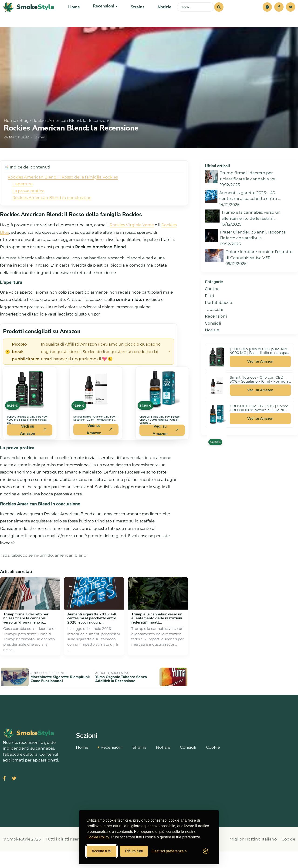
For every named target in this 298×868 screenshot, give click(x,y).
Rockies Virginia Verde (132, 244)
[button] (267, 16)
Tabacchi (214, 328)
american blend (71, 574)
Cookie (213, 763)
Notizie (161, 16)
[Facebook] (279, 16)
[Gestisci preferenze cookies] (169, 851)
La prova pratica (28, 209)
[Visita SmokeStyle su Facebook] (4, 795)
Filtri (210, 314)
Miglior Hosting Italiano (253, 856)
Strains (135, 16)
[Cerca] (219, 16)
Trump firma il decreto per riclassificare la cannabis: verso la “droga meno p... (26, 637)
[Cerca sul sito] (196, 16)
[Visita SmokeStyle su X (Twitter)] (14, 795)
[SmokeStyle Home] (29, 16)
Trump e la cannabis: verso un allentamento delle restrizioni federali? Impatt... (157, 637)
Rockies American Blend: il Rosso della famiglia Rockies (63, 196)
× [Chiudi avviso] (170, 370)
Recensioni (216, 335)
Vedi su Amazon (260, 380)
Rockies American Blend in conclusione (52, 216)
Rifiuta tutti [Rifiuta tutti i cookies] (134, 851)
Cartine (212, 307)
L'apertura (22, 202)
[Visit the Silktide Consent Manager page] (206, 851)
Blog (24, 139)
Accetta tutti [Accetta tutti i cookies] (102, 851)
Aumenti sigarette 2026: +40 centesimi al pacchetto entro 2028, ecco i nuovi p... (92, 637)
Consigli (213, 342)
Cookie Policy (98, 837)
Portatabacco (218, 321)
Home (74, 16)
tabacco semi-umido (32, 574)
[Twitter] (291, 16)
